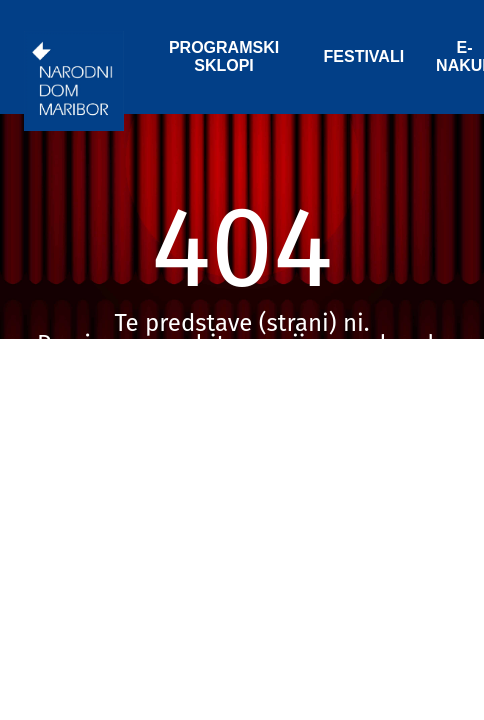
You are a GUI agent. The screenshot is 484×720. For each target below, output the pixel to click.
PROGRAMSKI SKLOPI (224, 56)
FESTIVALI (364, 56)
